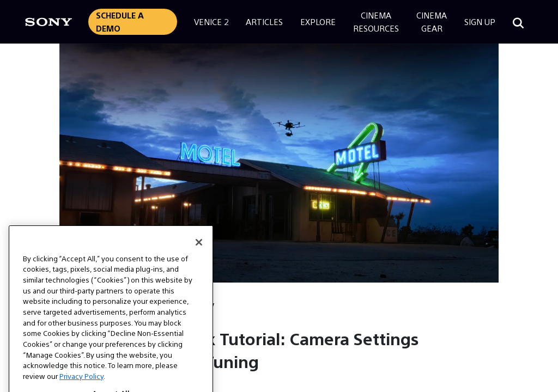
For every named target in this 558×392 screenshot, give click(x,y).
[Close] (199, 255)
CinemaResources (376, 22)
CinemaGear (432, 22)
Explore (318, 22)
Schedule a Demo (120, 22)
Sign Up (480, 22)
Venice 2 (211, 22)
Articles (264, 22)
